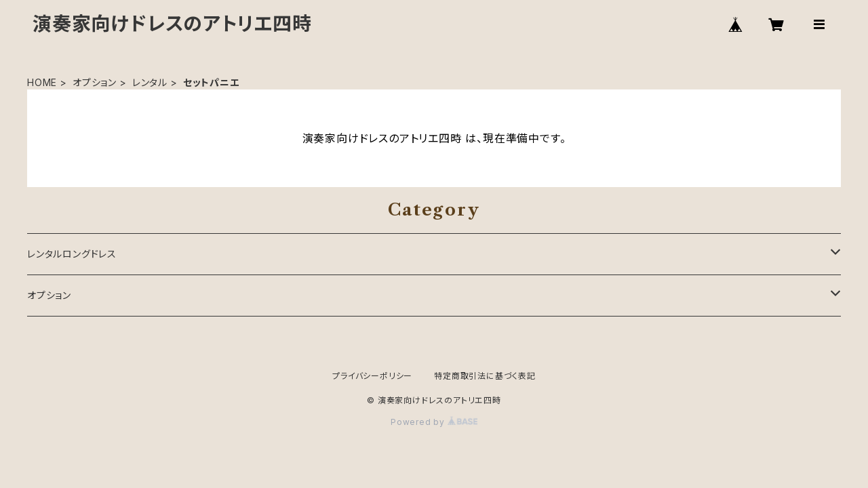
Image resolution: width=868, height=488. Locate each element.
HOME (42, 82)
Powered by (434, 422)
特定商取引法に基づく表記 (485, 376)
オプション (95, 82)
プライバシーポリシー (372, 376)
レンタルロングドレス (72, 254)
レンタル (150, 82)
